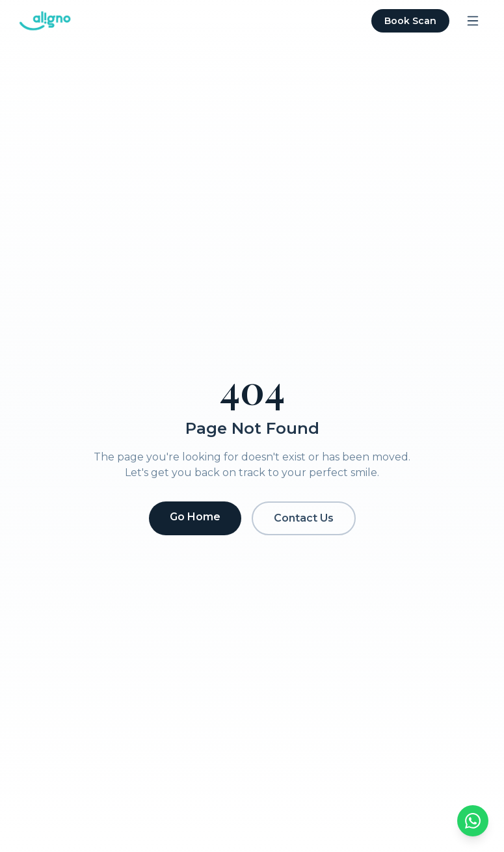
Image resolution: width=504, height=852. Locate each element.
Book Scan (410, 21)
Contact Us (304, 518)
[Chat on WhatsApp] (473, 821)
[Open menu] (473, 21)
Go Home (195, 517)
